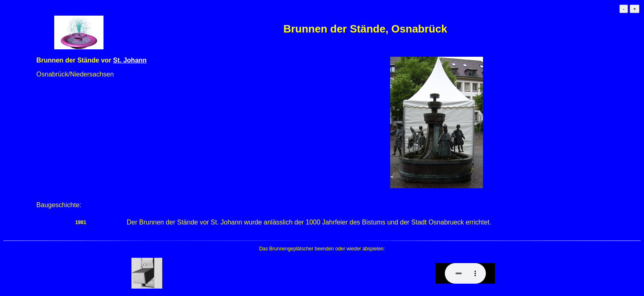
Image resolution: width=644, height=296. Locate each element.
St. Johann (130, 60)
